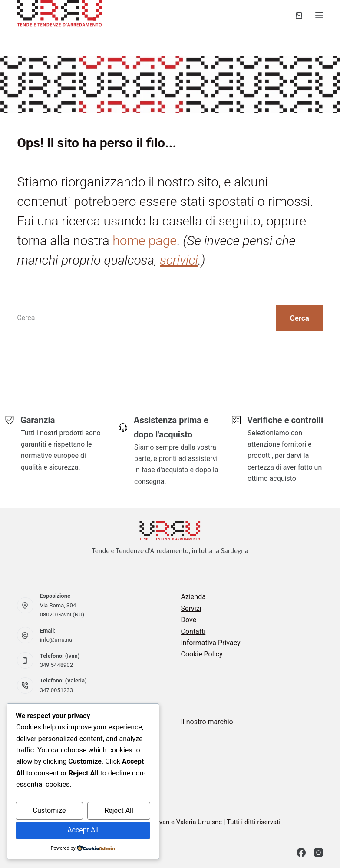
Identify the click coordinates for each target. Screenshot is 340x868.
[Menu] (319, 15)
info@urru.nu (56, 640)
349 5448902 (56, 665)
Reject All (119, 810)
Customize (49, 810)
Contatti (193, 631)
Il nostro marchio (207, 722)
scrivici (179, 260)
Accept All (83, 830)
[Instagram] (319, 853)
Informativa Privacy (211, 643)
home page (145, 240)
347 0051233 (56, 690)
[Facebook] (301, 853)
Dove (189, 620)
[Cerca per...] (144, 318)
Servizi (191, 608)
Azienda (193, 597)
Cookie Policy (202, 654)
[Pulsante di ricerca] (300, 318)
